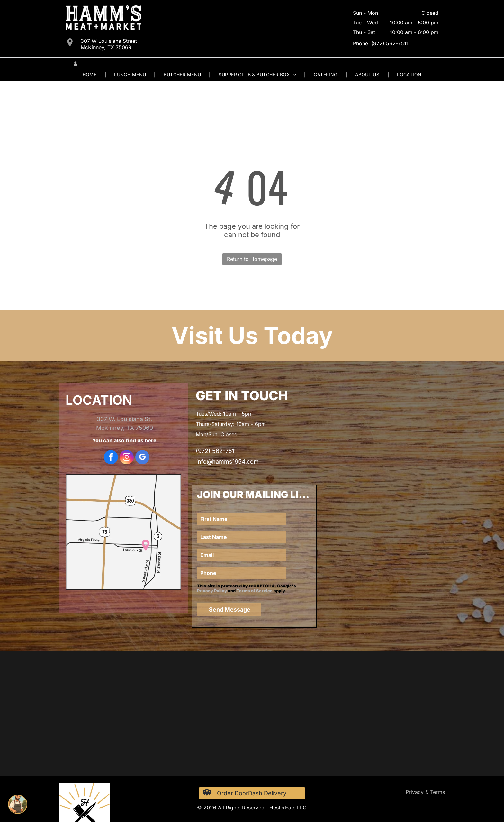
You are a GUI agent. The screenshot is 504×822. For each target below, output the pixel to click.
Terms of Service (255, 591)
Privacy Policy (212, 591)
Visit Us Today (252, 335)
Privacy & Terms (425, 792)
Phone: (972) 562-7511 (381, 43)
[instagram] (127, 458)
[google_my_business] (142, 458)
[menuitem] (90, 74)
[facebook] (111, 458)
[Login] (75, 64)
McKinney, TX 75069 (125, 428)
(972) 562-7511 (216, 451)
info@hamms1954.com (228, 462)
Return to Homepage (252, 259)
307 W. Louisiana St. (124, 419)
